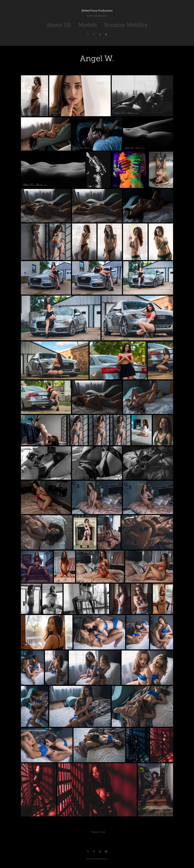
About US (59, 25)
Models (88, 25)
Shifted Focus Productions (97, 11)
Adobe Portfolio (102, 859)
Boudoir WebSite (126, 25)
